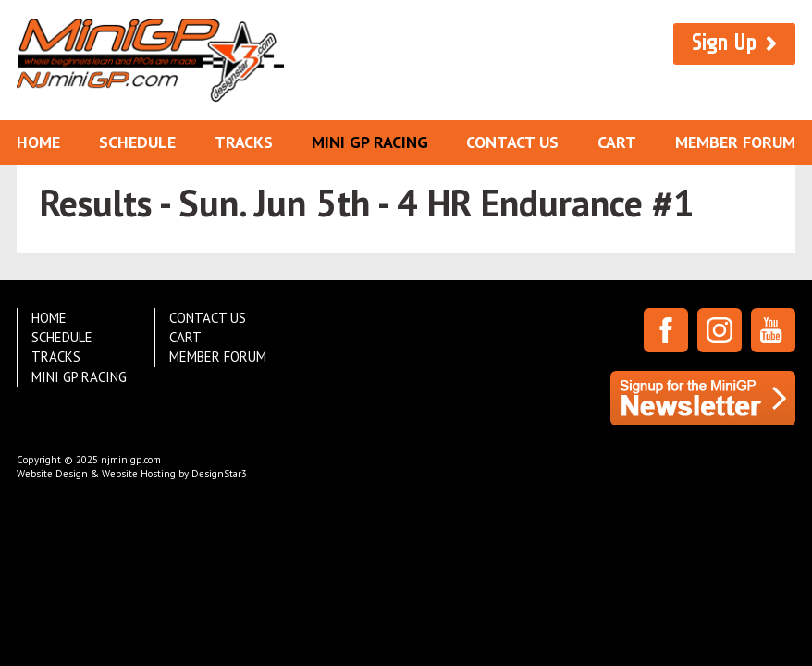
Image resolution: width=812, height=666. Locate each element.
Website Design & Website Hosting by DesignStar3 (132, 474)
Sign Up (724, 43)
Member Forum (735, 142)
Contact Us (512, 142)
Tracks (244, 142)
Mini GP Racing (370, 142)
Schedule (137, 142)
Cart (617, 142)
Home (38, 142)
